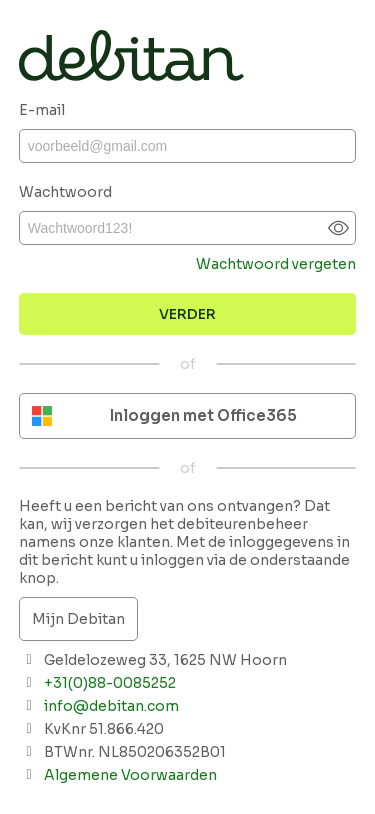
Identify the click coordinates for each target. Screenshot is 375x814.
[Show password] (338, 228)
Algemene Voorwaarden (130, 775)
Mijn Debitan (78, 619)
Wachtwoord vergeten (276, 264)
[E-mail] (188, 146)
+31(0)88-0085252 (110, 683)
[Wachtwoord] (188, 228)
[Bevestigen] (188, 314)
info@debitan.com (111, 706)
